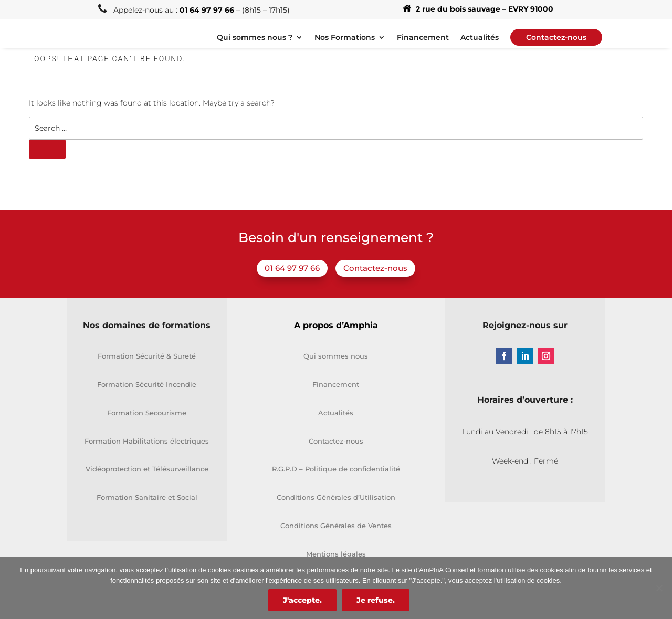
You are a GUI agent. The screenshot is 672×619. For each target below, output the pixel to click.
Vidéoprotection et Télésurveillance (147, 482)
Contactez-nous (375, 282)
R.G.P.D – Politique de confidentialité (336, 482)
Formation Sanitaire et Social (147, 511)
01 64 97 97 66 (292, 282)
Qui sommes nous (336, 370)
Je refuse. (376, 600)
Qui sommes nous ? (255, 45)
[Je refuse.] (659, 588)
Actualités (480, 45)
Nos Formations (345, 45)
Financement (423, 45)
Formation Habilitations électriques (147, 454)
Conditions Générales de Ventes (336, 539)
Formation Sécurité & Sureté (147, 370)
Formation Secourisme (147, 426)
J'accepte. (302, 600)
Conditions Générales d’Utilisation (336, 511)
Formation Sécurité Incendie (147, 398)
